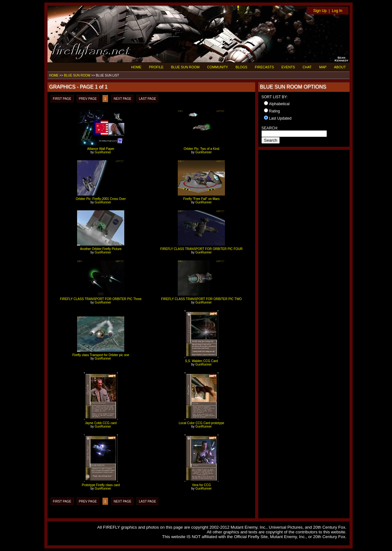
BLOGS (241, 67)
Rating (274, 111)
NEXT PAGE (122, 99)
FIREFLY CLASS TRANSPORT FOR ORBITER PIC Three (101, 299)
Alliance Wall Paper (101, 149)
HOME (136, 67)
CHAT (307, 67)
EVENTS (288, 67)
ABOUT (340, 67)
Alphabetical (279, 104)
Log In (337, 11)
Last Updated (280, 118)
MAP (323, 67)
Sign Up (320, 11)
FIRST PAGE (62, 99)
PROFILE (156, 67)
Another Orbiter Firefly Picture (101, 249)
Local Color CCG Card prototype (202, 423)
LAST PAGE (147, 99)
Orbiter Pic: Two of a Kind (202, 149)
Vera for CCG (201, 485)
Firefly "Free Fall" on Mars (202, 199)
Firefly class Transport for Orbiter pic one (101, 355)
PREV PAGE (88, 99)
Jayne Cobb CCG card (101, 423)
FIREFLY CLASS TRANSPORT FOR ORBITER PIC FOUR (202, 249)
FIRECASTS (264, 67)
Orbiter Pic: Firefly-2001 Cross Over (101, 199)
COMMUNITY (218, 67)
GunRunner (103, 152)
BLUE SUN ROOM (185, 67)
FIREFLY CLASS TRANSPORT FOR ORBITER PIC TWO (201, 299)
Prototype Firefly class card (101, 485)
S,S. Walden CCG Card (202, 361)
